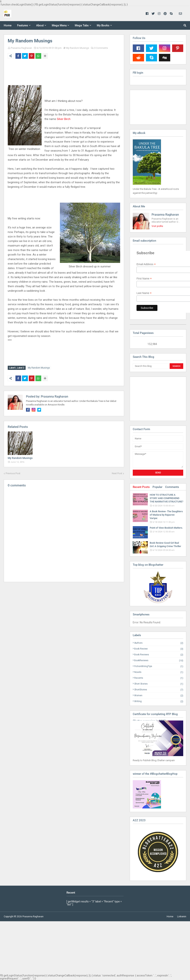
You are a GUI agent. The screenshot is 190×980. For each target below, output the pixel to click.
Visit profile (157, 226)
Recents (159, 678)
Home (170, 916)
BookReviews (159, 661)
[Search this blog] (151, 366)
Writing (159, 701)
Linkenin (182, 916)
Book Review (159, 649)
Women (159, 696)
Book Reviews (159, 655)
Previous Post (13, 473)
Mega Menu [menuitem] (59, 25)
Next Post (117, 473)
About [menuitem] (40, 25)
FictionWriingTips (159, 666)
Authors (159, 643)
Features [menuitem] (23, 25)
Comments (172, 487)
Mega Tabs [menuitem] (82, 25)
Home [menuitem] (8, 25)
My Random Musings (78, 48)
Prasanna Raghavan (21, 48)
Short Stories (159, 684)
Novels (159, 672)
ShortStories (159, 690)
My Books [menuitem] (103, 25)
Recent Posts (141, 487)
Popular (157, 487)
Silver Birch (64, 119)
